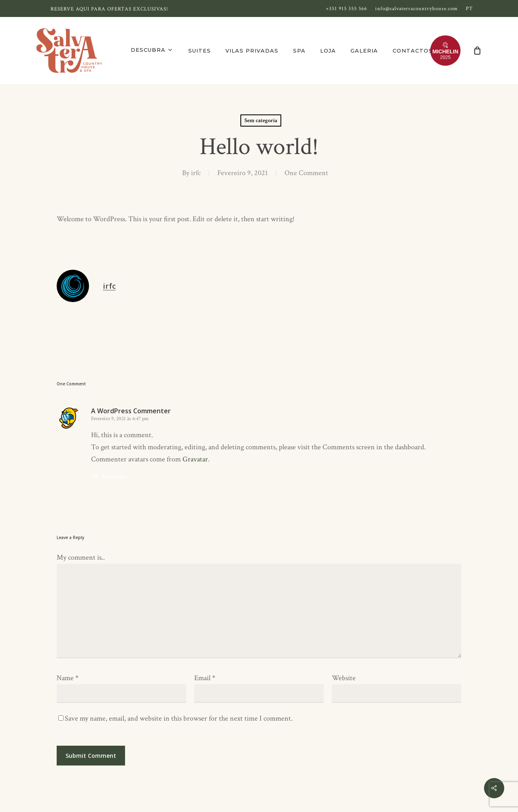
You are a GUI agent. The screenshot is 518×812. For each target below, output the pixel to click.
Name (68, 678)
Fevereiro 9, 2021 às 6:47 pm (120, 419)
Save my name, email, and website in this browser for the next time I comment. (179, 718)
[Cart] (477, 51)
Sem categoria (261, 121)
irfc (196, 173)
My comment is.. (81, 557)
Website (344, 678)
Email (205, 678)
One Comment (306, 173)
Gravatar (195, 459)
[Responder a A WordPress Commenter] (109, 477)
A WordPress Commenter (131, 411)
